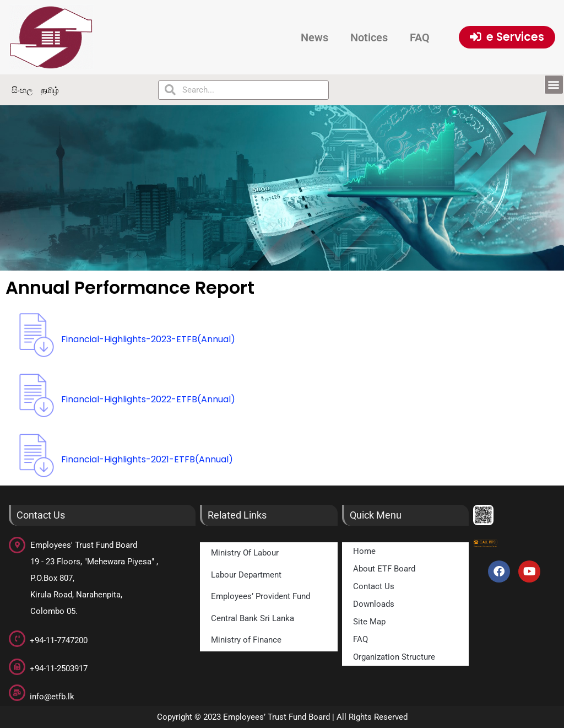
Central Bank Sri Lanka (253, 618)
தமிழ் (50, 90)
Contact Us (374, 586)
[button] (554, 85)
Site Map (369, 622)
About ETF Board (384, 569)
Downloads (374, 604)
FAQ (420, 37)
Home (364, 551)
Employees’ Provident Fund (261, 596)
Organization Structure (394, 657)
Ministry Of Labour (245, 553)
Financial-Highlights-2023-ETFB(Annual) (148, 339)
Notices (369, 37)
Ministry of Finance (246, 640)
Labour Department (246, 575)
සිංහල (22, 90)
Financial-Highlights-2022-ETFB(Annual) (148, 399)
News (314, 37)
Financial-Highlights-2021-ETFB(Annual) (147, 459)
